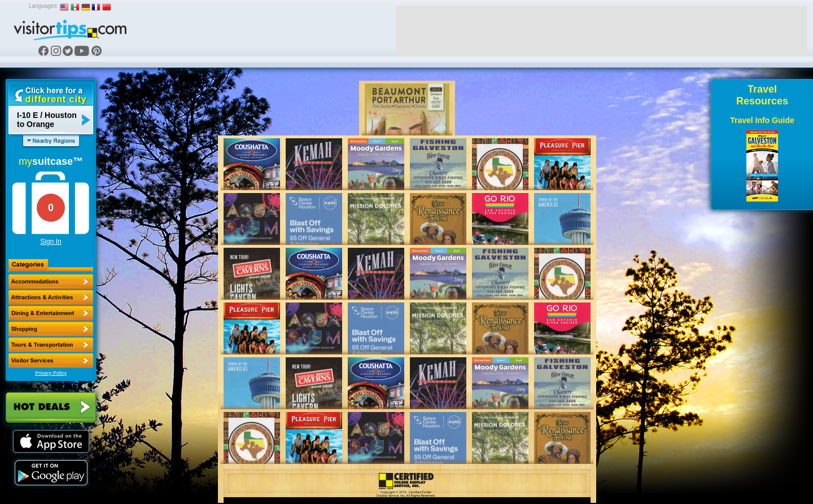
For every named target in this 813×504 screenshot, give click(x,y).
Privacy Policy (51, 373)
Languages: (43, 6)
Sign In (51, 242)
